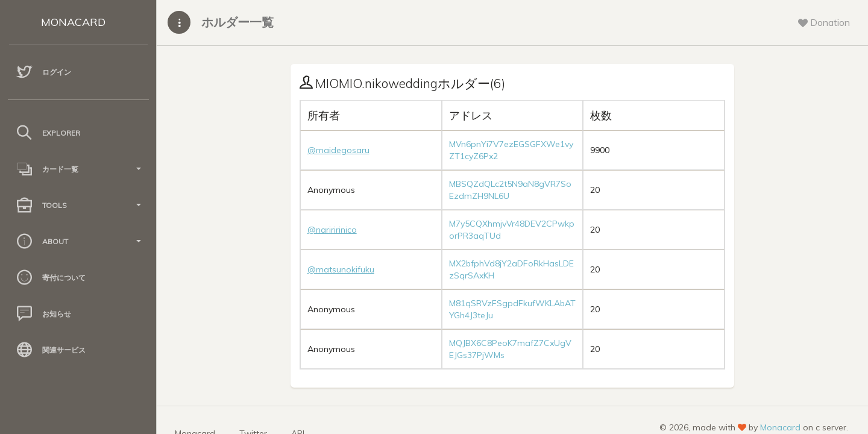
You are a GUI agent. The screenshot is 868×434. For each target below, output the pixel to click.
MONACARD (73, 22)
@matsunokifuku (341, 269)
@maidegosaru (338, 150)
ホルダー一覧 (237, 22)
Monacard (780, 427)
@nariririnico (332, 230)
